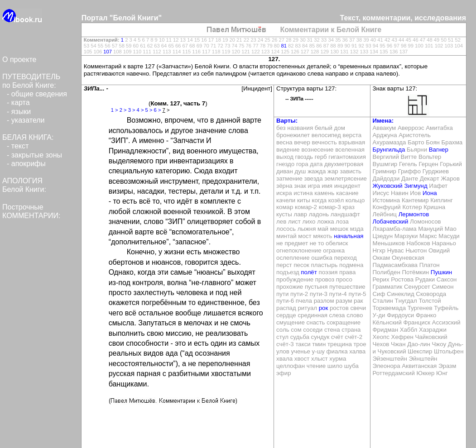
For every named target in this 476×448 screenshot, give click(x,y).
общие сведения (39, 94)
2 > (123, 110)
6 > (158, 110)
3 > (132, 110)
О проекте (19, 60)
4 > (140, 110)
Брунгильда (389, 150)
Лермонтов (414, 214)
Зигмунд (416, 186)
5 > (149, 110)
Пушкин (441, 272)
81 (284, 46)
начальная (349, 236)
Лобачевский (391, 222)
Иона (430, 193)
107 (108, 52)
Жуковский (388, 186)
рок (324, 308)
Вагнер (439, 150)
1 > (115, 110)
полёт (309, 272)
